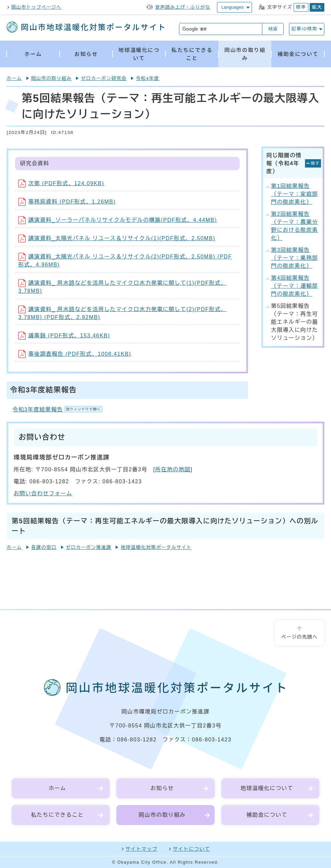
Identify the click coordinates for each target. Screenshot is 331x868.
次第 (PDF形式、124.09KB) (61, 183)
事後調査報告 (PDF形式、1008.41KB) (75, 354)
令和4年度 (148, 78)
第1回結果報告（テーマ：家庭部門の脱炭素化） (294, 194)
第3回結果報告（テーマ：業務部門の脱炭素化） (294, 258)
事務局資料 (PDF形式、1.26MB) (67, 202)
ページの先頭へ (299, 637)
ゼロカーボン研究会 (104, 78)
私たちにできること (57, 815)
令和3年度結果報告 (58, 410)
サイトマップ (142, 849)
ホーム (14, 78)
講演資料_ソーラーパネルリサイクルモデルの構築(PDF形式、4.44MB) (118, 220)
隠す (315, 163)
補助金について (267, 815)
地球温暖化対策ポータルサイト (156, 547)
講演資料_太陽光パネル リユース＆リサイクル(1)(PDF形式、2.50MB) (117, 238)
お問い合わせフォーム (43, 493)
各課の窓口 (44, 547)
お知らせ (162, 788)
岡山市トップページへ (36, 7)
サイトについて (192, 849)
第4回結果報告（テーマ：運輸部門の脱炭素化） (294, 286)
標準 (301, 7)
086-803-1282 (137, 740)
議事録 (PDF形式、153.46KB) (64, 336)
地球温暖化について (267, 788)
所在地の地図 (173, 469)
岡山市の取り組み (52, 78)
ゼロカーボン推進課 (89, 547)
